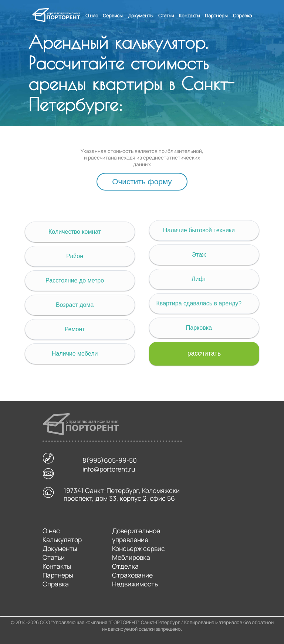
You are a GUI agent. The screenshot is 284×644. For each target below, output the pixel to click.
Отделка (125, 566)
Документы (141, 16)
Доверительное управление (136, 535)
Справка (242, 16)
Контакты (190, 16)
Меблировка (131, 557)
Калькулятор (62, 539)
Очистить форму (142, 181)
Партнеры (216, 16)
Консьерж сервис (138, 548)
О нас (92, 16)
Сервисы (113, 16)
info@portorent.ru (109, 471)
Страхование (132, 575)
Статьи (166, 16)
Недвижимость (135, 584)
